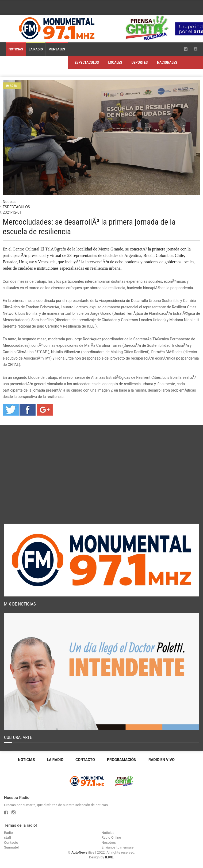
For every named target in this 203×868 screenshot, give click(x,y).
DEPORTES (140, 62)
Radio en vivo (162, 760)
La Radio (36, 49)
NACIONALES (167, 62)
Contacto (85, 760)
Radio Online (111, 837)
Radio (8, 833)
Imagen (12, 86)
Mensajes (57, 49)
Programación (122, 760)
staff (8, 837)
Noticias (16, 49)
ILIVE (109, 857)
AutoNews (79, 852)
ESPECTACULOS (87, 62)
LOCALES (115, 62)
